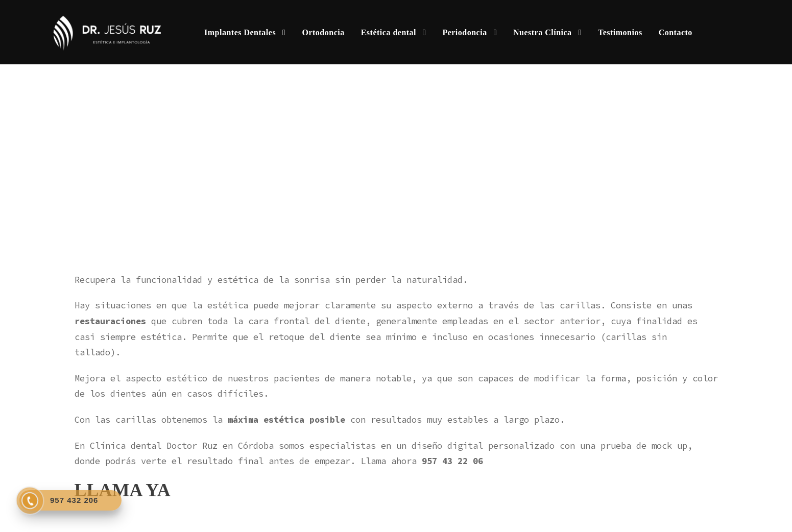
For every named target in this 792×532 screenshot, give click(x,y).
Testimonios (620, 32)
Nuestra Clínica (543, 32)
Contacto (676, 32)
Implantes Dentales (240, 32)
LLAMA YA (123, 490)
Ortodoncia (323, 32)
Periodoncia (464, 32)
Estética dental (389, 32)
